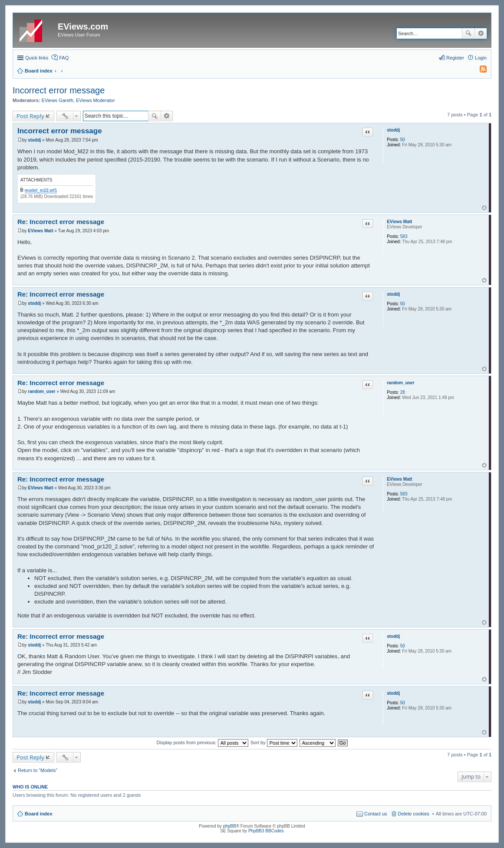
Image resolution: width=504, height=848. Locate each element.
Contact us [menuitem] (376, 814)
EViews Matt (399, 222)
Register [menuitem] (455, 58)
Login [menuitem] (481, 58)
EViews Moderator (96, 100)
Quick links (37, 58)
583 (404, 236)
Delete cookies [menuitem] (414, 814)
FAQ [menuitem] (64, 58)
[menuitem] (479, 71)
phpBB (230, 826)
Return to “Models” (38, 770)
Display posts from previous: (203, 742)
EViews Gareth (58, 100)
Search (468, 33)
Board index (39, 814)
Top (484, 208)
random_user (400, 383)
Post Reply (30, 116)
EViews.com (83, 26)
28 (403, 392)
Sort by (274, 742)
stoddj (393, 130)
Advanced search (481, 33)
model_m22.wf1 (41, 190)
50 (403, 140)
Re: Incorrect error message (61, 222)
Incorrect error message (59, 90)
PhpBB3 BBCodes (266, 831)
